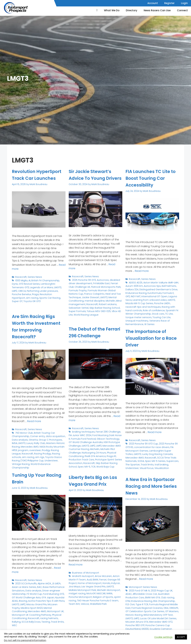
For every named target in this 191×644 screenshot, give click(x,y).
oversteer (28, 449)
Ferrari (101, 579)
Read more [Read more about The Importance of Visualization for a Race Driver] (155, 432)
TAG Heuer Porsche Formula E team (95, 597)
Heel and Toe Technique (102, 299)
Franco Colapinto (78, 299)
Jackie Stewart (77, 303)
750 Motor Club (24, 432)
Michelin (93, 306)
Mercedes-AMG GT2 (136, 620)
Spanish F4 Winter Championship (157, 308)
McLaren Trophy (47, 603)
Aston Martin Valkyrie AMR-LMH (160, 282)
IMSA (62, 439)
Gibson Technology (103, 438)
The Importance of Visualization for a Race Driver (148, 338)
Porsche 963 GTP (158, 620)
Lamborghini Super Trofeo (161, 450)
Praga (15, 300)
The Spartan (172, 460)
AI (29, 287)
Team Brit (109, 599)
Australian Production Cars (164, 593)
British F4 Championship (44, 287)
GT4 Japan (42, 596)
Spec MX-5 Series (142, 460)
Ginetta (32, 439)
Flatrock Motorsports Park (98, 293)
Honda (104, 582)
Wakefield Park (85, 602)
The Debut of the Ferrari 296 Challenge (95, 332)
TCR (92, 464)
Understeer (35, 459)
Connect (182, 10)
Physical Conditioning (24, 613)
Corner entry (36, 436)
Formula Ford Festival (80, 438)
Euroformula (153, 292)
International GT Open (148, 295)
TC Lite (142, 312)
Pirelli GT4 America (94, 454)
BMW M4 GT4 (132, 597)
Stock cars (131, 312)
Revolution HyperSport (31, 300)
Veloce (73, 602)
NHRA (99, 592)
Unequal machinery (146, 315)
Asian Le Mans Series (23, 586)
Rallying (16, 616)
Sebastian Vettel (107, 309)
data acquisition (53, 436)
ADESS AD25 (135, 282)
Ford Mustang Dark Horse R (103, 435)
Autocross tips (151, 285)
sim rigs (24, 455)
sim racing (50, 300)
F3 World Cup (33, 593)
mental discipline (78, 306)
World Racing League (110, 316)
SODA (129, 460)
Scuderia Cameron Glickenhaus (149, 624)
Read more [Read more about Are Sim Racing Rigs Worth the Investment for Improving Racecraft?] (34, 421)
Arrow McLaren (101, 576)
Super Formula (101, 312)
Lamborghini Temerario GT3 (47, 290)
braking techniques (83, 431)
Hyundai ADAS (57, 596)
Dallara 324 (132, 289)
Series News (34, 283)
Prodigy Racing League (46, 449)
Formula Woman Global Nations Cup (97, 296)
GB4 (138, 606)
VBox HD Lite (91, 316)
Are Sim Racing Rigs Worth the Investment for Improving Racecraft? (39, 327)
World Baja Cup (104, 464)
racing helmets (57, 613)
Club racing (147, 597)
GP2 (175, 292)
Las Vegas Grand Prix (87, 586)
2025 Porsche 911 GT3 (84, 286)
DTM (156, 597)
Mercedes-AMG (56, 606)
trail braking (145, 463)
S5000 (159, 623)
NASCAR (91, 592)
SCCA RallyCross (30, 616)
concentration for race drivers (150, 446)
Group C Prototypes (48, 439)
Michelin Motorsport (98, 589)
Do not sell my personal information (25, 640)
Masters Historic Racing (51, 442)
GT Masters (144, 610)
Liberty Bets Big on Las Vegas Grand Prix (94, 481)
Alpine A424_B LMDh (48, 583)
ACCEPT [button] (181, 637)
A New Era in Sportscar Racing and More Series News (152, 486)
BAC (38, 586)
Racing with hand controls (153, 305)
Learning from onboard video (141, 298)
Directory (132, 10)
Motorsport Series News (142, 587)
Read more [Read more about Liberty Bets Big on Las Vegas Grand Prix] (76, 564)
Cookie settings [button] (163, 637)
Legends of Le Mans (23, 293)
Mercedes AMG (20, 446)
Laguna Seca (168, 295)
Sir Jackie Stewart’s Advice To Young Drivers (93, 178)
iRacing (16, 600)
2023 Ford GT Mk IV (139, 590)
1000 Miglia (21, 287)
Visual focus (172, 463)
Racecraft (21, 283)
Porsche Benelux (51, 297)
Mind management (109, 306)
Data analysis (19, 439)
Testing (44, 616)
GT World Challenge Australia (93, 440)
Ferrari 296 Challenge (106, 431)
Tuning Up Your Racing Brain (30, 478)
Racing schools (49, 452)
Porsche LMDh (148, 302)
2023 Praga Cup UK (161, 590)
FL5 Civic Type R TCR (167, 600)
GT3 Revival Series (22, 290)
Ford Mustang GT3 (51, 593)
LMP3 (98, 445)
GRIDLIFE (146, 606)
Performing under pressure (27, 297)
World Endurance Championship (30, 462)
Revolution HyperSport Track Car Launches (38, 178)
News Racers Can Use (157, 10)
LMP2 (45, 293)
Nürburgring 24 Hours (93, 451)
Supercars (158, 460)
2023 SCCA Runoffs (26, 583)
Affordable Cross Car (137, 593)
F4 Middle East (99, 290)
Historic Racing (159, 610)
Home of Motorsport (88, 582)
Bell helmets (166, 285)
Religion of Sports (91, 595)
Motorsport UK (20, 609)
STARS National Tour (136, 629)
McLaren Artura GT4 (155, 616)
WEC (14, 619)
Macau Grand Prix (28, 603)
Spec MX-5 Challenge (163, 626)
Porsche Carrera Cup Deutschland (151, 621)
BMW (94, 579)
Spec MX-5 (83, 464)
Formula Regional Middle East (141, 603)
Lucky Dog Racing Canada (148, 453)
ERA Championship (144, 600)
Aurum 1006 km (134, 285)
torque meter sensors (158, 312)
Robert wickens (89, 309)
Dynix (61, 287)
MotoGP (81, 592)
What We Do (112, 10)
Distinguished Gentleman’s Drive (156, 289)
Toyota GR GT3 (44, 303)
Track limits (131, 463)
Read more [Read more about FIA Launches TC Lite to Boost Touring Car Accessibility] (142, 271)
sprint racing (108, 595)
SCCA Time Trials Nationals (158, 456)
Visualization (132, 466)
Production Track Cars (81, 458)
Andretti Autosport (82, 576)
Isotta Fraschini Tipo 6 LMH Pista (38, 600)
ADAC (175, 590)
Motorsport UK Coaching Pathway (47, 609)
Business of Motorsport (84, 572)
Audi (88, 579)
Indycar (112, 582)
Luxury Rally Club (29, 442)
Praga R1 (109, 454)
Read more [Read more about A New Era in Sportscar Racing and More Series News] (146, 579)
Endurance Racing (136, 292)
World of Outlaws (157, 629)
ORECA (52, 293)
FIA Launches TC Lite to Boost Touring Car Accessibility (150, 178)
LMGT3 (38, 293)
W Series (148, 318)
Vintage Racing (50, 459)
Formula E (166, 292)
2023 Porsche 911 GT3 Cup (143, 443)
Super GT (30, 303)
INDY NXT (130, 295)
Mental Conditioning (104, 303)
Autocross (102, 286)
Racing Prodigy (32, 452)
